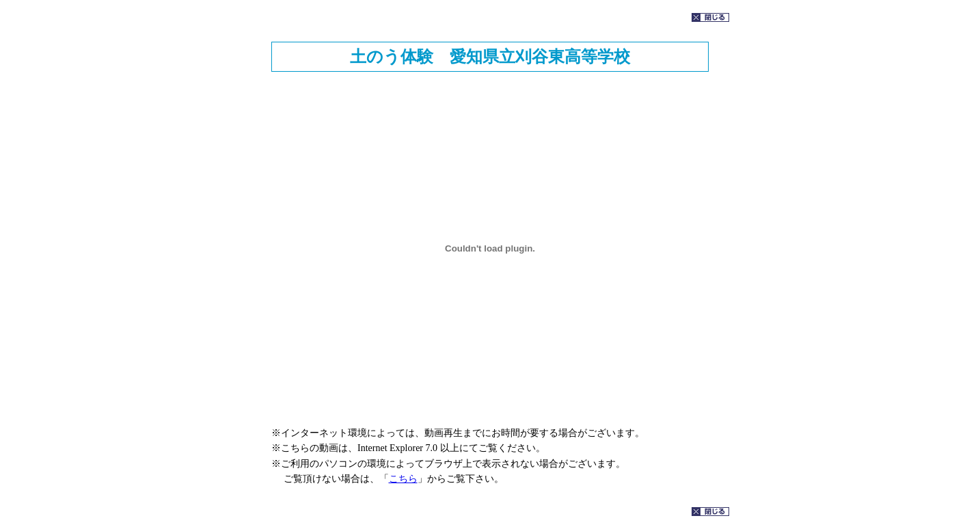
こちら (403, 479)
